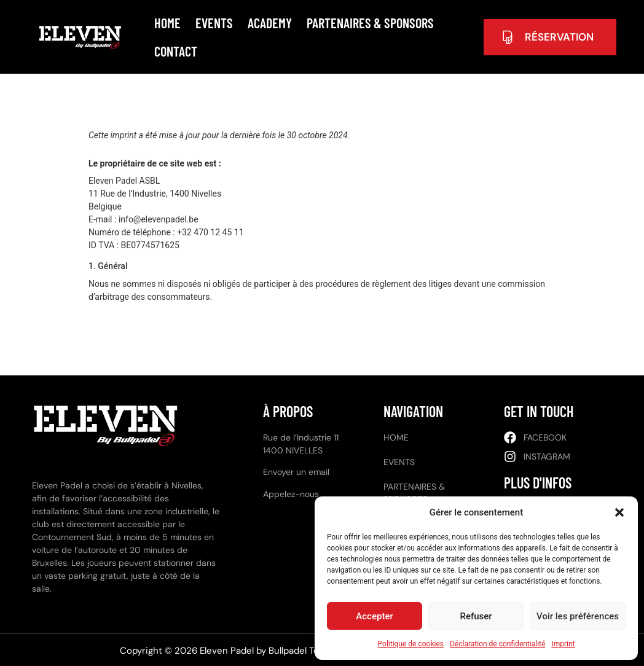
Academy (270, 23)
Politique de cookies (411, 644)
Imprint (563, 644)
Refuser (476, 616)
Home (167, 23)
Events (214, 23)
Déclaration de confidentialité (497, 644)
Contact (176, 51)
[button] (619, 512)
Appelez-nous (291, 494)
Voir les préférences (578, 616)
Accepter (374, 616)
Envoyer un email (296, 472)
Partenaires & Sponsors (370, 23)
